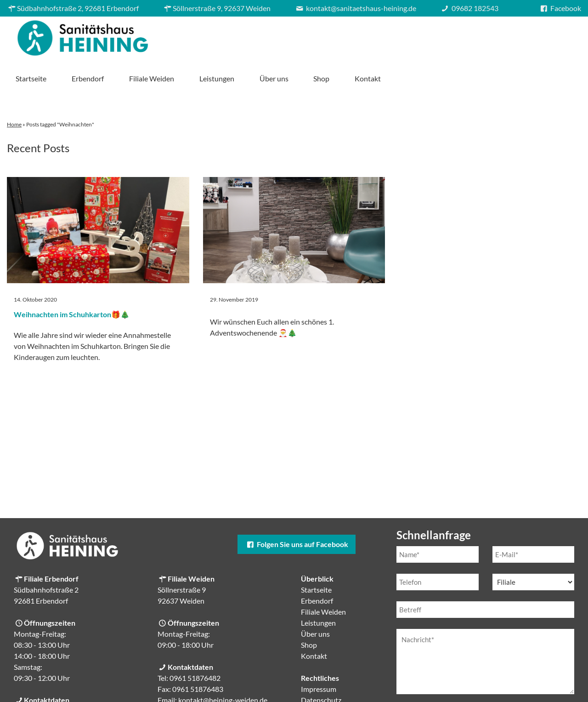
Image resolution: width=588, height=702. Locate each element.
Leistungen (408, 36)
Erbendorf (279, 36)
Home (14, 92)
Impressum (319, 657)
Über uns (465, 36)
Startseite (223, 36)
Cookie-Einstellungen (335, 679)
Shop (513, 36)
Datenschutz (321, 668)
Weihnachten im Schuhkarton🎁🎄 (72, 282)
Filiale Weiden (343, 36)
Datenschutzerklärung (474, 682)
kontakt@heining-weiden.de (223, 668)
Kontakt (559, 36)
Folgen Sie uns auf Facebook (296, 512)
